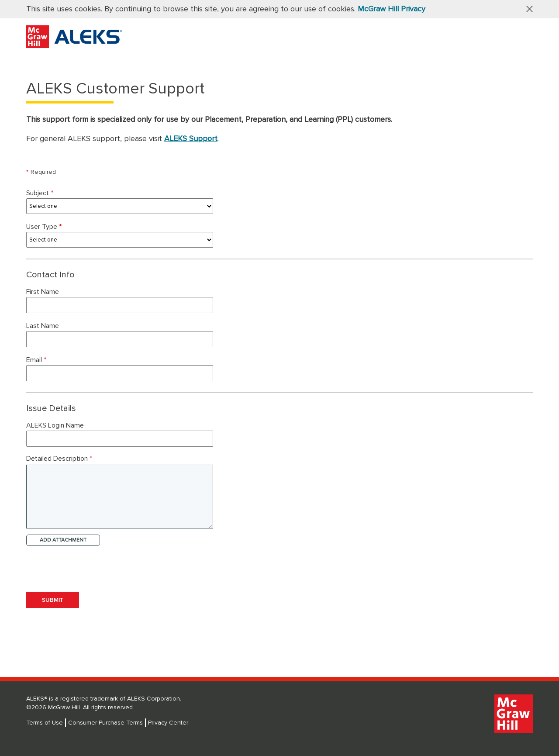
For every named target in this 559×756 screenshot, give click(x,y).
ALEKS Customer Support (115, 89)
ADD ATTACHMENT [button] (63, 540)
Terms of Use (45, 723)
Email (37, 360)
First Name (43, 292)
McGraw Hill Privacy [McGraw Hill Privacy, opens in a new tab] (392, 9)
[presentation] (93, 566)
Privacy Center (168, 723)
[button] (526, 9)
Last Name (43, 326)
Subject (41, 193)
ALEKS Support (191, 139)
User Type (45, 227)
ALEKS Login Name (56, 425)
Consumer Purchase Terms (105, 723)
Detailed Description (59, 459)
